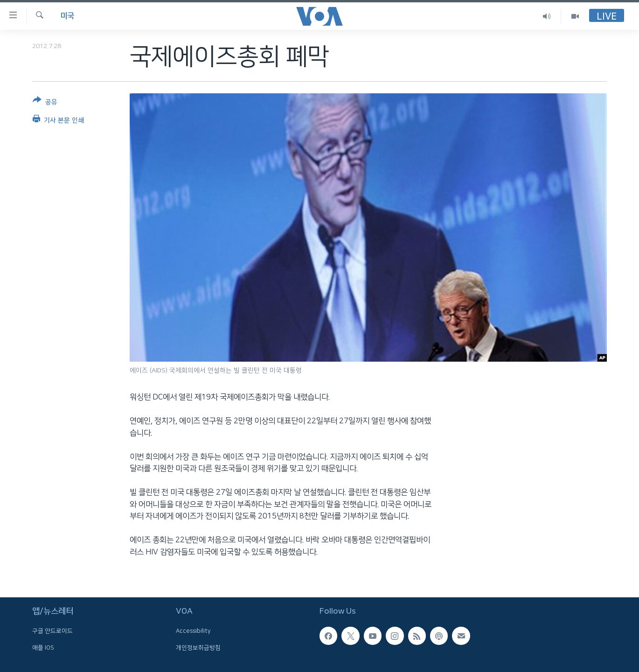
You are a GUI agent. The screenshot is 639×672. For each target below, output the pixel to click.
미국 (67, 16)
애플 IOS (43, 648)
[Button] (45, 103)
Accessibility (193, 631)
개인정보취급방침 (198, 648)
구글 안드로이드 (52, 631)
